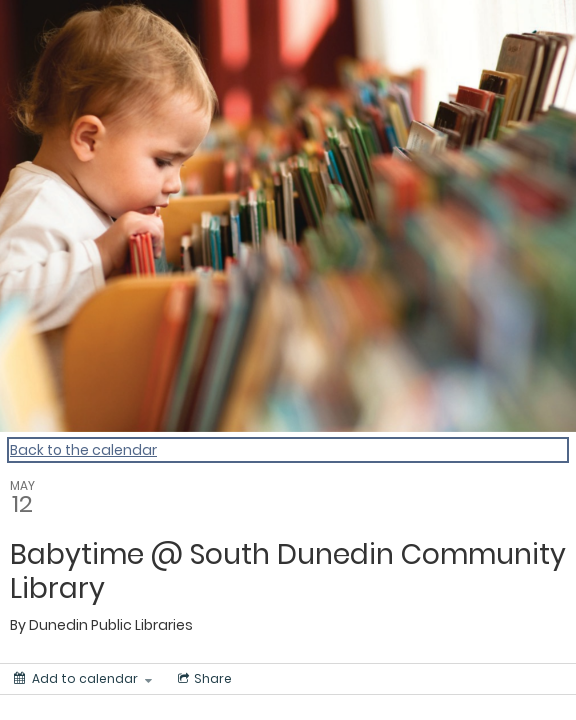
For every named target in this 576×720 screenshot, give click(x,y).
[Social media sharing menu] (203, 679)
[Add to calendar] (83, 679)
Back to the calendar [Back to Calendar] (83, 450)
